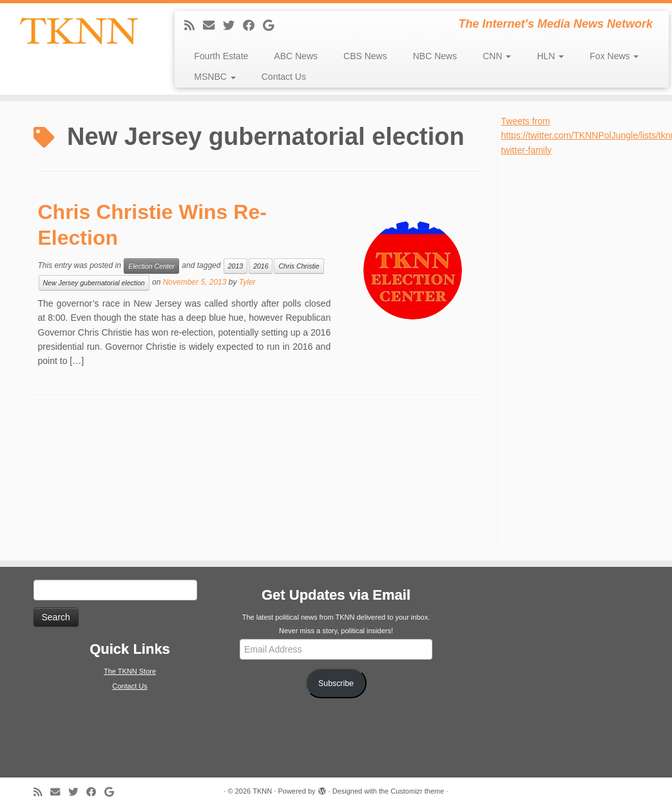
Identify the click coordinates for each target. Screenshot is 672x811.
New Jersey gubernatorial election (94, 283)
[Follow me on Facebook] (253, 26)
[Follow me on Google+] (273, 26)
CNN (497, 56)
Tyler (247, 282)
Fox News (614, 56)
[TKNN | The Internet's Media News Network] (79, 31)
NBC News (435, 56)
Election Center (151, 266)
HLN (550, 56)
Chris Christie (299, 266)
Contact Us (284, 77)
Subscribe (336, 683)
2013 (235, 266)
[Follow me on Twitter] (233, 26)
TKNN (262, 791)
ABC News (296, 56)
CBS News (365, 56)
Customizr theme (417, 791)
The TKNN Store (130, 671)
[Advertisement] (584, 350)
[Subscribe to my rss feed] (194, 26)
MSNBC (215, 77)
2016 (261, 266)
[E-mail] (213, 26)
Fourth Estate (221, 56)
